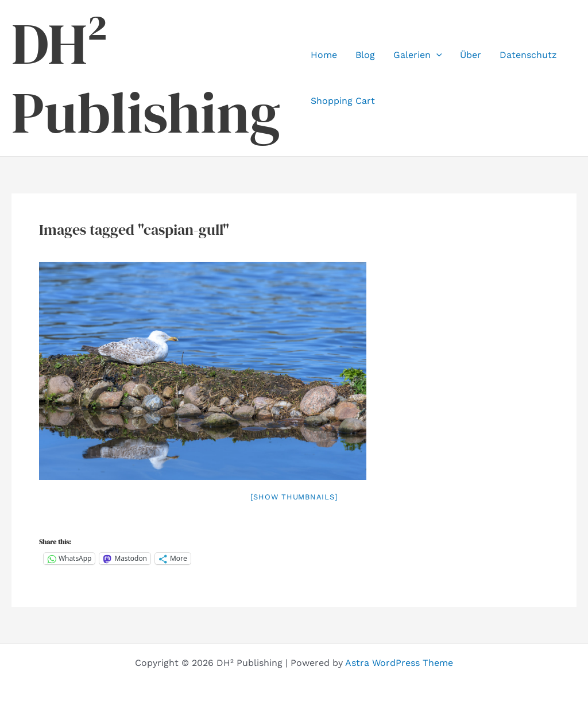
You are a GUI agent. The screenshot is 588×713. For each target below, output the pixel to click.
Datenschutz (528, 55)
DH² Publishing (146, 78)
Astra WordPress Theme (399, 663)
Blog (365, 55)
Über (471, 55)
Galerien (418, 55)
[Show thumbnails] (294, 497)
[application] (436, 55)
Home (324, 55)
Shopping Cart (343, 101)
